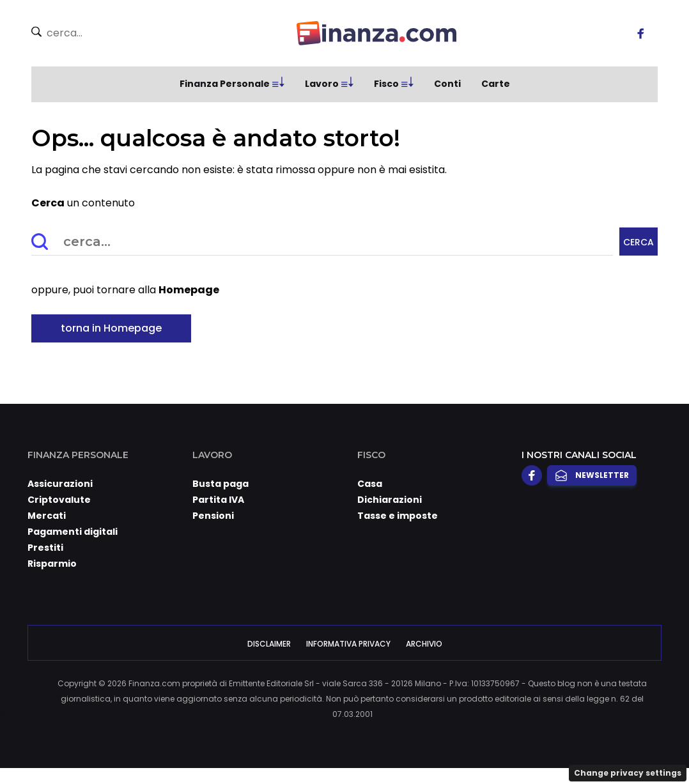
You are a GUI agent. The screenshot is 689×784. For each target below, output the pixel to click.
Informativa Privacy (348, 644)
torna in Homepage (111, 328)
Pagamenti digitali (73, 532)
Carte (496, 84)
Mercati (47, 516)
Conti (447, 84)
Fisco (386, 84)
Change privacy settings (628, 773)
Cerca (639, 242)
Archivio (424, 644)
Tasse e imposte (398, 516)
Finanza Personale (225, 84)
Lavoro (322, 84)
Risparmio (52, 564)
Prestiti (45, 548)
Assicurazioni (60, 484)
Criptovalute (59, 500)
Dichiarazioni (390, 500)
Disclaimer (269, 644)
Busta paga (221, 484)
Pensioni (213, 516)
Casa (370, 484)
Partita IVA (218, 500)
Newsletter (592, 475)
